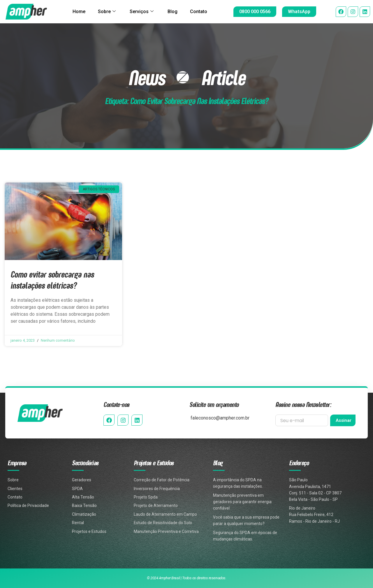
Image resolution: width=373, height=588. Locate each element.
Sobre (105, 12)
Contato (202, 12)
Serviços (142, 12)
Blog (174, 12)
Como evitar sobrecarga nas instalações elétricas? (52, 280)
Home (76, 12)
